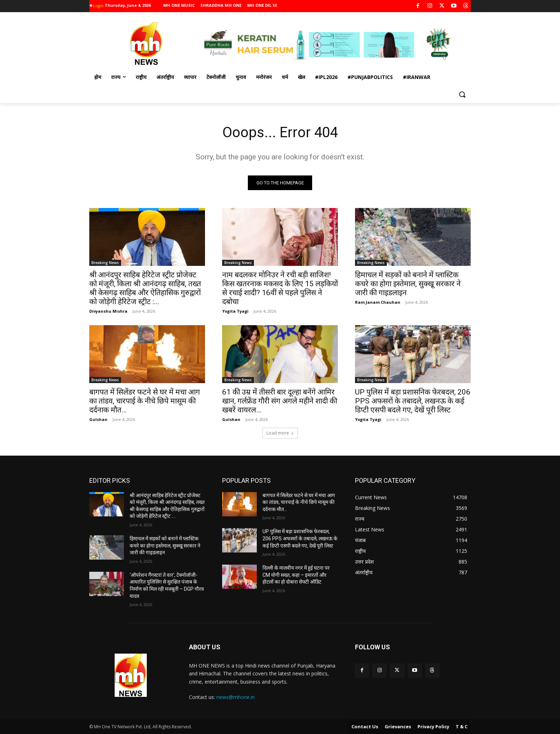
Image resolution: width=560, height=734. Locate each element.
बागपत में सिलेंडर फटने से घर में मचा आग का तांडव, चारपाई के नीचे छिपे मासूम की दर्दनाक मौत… (145, 401)
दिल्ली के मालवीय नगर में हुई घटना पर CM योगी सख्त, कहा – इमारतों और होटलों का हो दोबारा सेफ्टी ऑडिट (296, 575)
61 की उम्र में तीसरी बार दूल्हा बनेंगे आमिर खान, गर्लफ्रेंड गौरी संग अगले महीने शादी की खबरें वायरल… (280, 401)
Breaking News (105, 263)
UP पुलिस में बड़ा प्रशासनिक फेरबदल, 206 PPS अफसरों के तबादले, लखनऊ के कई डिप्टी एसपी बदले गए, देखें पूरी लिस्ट (413, 401)
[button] (462, 94)
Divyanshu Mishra (108, 311)
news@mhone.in (236, 697)
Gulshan (98, 419)
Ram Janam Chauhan (378, 302)
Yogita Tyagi (235, 311)
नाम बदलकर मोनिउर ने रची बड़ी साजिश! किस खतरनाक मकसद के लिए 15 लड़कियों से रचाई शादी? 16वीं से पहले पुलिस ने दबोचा (280, 288)
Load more (280, 433)
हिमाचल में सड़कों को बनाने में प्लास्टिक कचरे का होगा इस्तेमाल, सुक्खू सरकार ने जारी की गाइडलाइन (408, 284)
